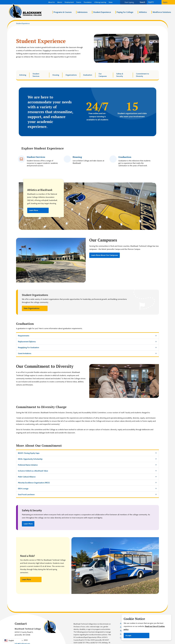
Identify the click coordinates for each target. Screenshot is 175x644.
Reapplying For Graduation (29, 348)
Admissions (82, 12)
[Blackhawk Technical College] (25, 11)
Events (79, 2)
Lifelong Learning (100, 2)
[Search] (129, 2)
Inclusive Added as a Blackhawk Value (33, 471)
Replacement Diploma (27, 342)
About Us (52, 2)
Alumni (60, 2)
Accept (128, 635)
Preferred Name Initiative (28, 465)
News (111, 2)
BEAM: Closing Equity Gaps (29, 453)
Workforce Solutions (162, 12)
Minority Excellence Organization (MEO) (34, 483)
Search (142, 2)
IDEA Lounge (23, 489)
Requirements (24, 336)
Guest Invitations (25, 353)
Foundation (88, 2)
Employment (69, 2)
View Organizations (32, 308)
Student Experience (102, 12)
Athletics (143, 12)
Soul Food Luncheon (26, 494)
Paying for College (125, 12)
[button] (13, 641)
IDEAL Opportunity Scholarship (30, 459)
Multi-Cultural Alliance (27, 477)
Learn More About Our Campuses (105, 255)
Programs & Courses (63, 12)
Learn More (33, 210)
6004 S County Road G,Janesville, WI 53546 (24, 633)
